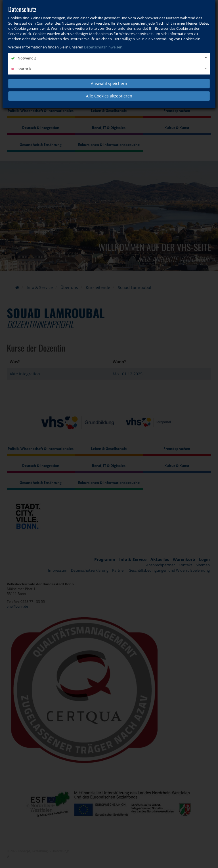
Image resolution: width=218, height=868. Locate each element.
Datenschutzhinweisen (103, 47)
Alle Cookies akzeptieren (109, 96)
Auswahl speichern (109, 83)
